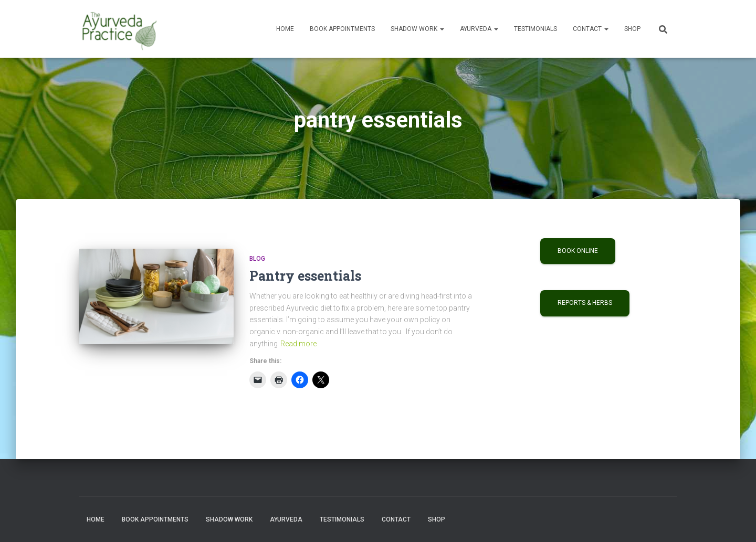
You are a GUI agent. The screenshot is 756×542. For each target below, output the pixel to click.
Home (285, 29)
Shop (632, 29)
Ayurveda (479, 29)
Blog (257, 259)
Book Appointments (342, 29)
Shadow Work (417, 29)
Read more (298, 344)
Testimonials (535, 29)
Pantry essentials (305, 276)
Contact (591, 29)
